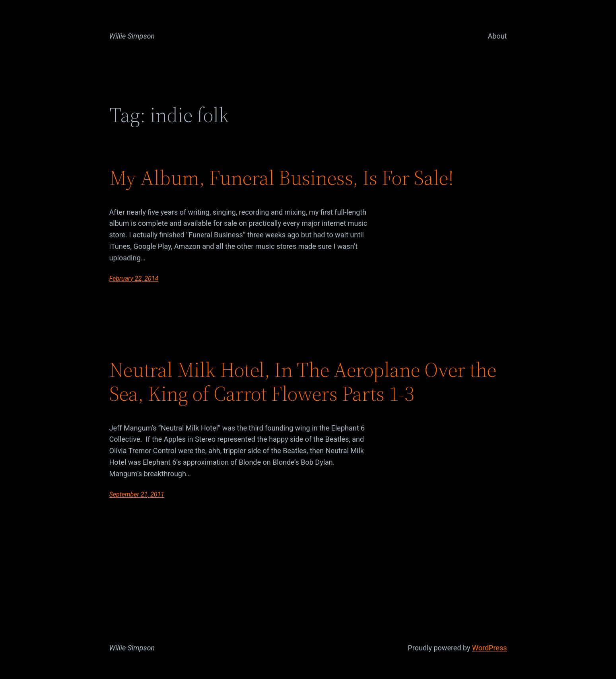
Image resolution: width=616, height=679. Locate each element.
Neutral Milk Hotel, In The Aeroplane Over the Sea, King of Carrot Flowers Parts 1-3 (303, 382)
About (497, 36)
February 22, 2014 (134, 278)
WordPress (489, 648)
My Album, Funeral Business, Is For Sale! (282, 178)
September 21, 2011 (137, 494)
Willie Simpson (132, 36)
